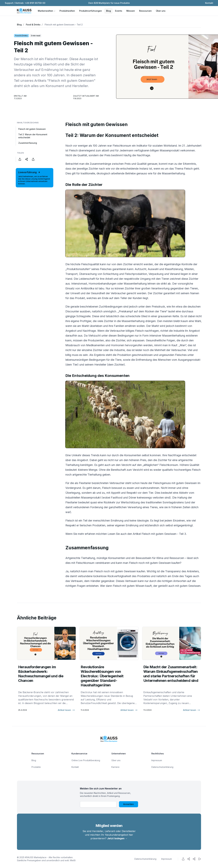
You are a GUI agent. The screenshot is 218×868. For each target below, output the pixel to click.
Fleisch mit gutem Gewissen (32, 129)
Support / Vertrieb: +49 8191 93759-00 (25, 3)
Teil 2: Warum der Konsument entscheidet (33, 136)
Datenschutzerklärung (162, 767)
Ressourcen (145, 11)
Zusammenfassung (28, 143)
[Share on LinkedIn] (33, 159)
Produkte (36, 767)
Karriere (115, 767)
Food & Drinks (33, 25)
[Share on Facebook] (20, 159)
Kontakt (209, 3)
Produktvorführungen (91, 11)
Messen (131, 11)
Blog (108, 11)
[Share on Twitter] (26, 159)
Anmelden (129, 804)
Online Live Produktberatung (86, 760)
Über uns (161, 11)
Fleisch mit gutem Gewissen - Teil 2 (64, 25)
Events (119, 11)
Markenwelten (47, 11)
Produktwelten (67, 11)
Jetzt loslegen (117, 838)
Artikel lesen (66, 710)
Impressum (157, 760)
